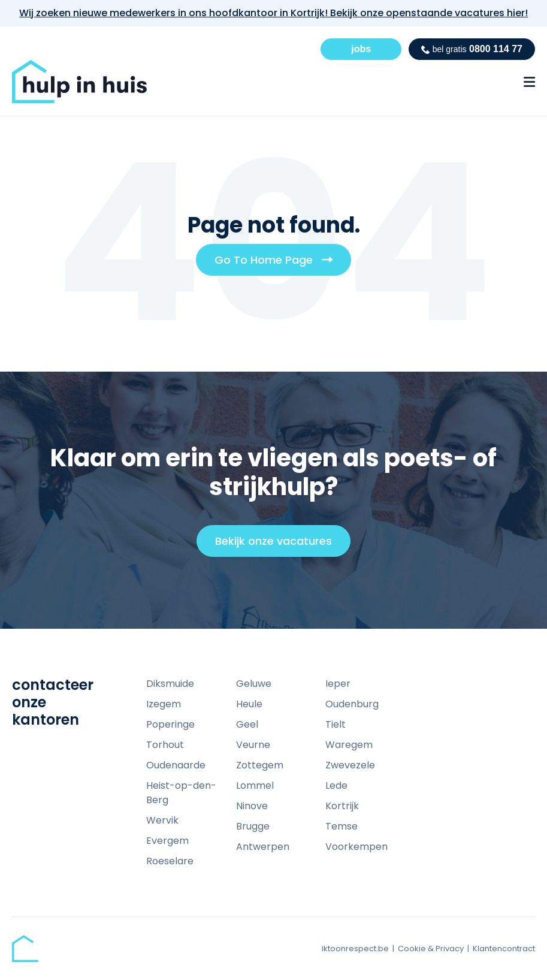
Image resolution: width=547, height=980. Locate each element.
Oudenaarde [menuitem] (176, 765)
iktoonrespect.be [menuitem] (355, 949)
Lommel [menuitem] (255, 785)
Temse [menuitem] (342, 826)
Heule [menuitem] (249, 704)
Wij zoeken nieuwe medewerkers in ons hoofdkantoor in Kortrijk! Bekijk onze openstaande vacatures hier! (273, 13)
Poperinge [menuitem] (170, 724)
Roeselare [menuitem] (170, 861)
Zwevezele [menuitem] (350, 765)
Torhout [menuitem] (165, 745)
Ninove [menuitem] (252, 806)
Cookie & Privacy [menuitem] (431, 949)
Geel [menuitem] (247, 724)
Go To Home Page (278, 264)
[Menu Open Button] (529, 82)
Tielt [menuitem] (336, 724)
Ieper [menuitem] (338, 684)
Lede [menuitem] (336, 785)
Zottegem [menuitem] (260, 765)
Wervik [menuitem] (162, 820)
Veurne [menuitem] (253, 745)
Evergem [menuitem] (167, 841)
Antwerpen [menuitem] (263, 847)
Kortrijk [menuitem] (342, 806)
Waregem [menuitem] (349, 745)
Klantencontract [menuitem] (504, 949)
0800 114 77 (472, 49)
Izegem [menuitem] (164, 704)
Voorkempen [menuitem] (356, 847)
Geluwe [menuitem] (254, 684)
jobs (361, 49)
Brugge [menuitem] (253, 826)
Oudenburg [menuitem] (352, 704)
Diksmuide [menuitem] (170, 684)
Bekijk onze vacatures (279, 545)
